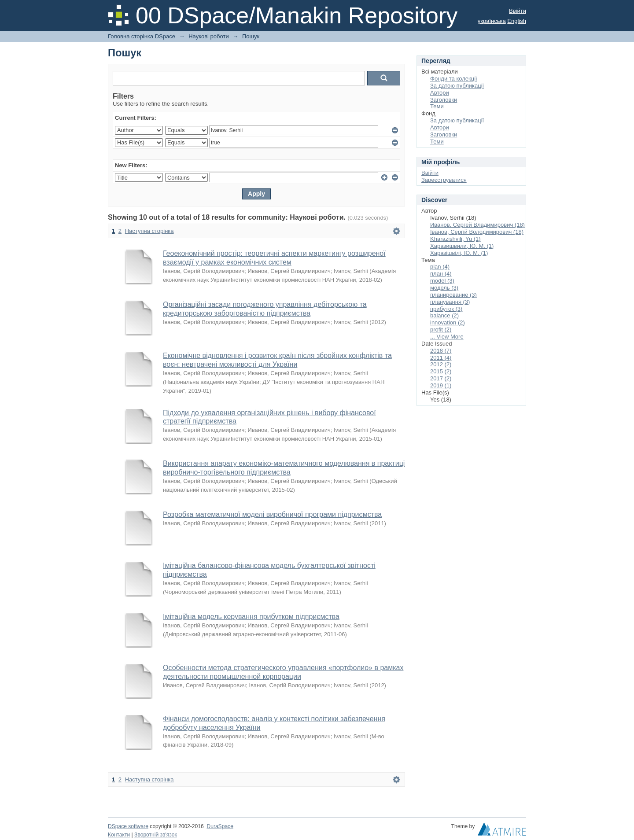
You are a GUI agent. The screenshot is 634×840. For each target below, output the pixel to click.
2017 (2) (441, 378)
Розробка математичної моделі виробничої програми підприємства (272, 514)
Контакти (119, 835)
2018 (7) (441, 351)
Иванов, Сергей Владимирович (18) (477, 225)
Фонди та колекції (454, 79)
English (517, 21)
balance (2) (444, 315)
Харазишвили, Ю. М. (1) (462, 246)
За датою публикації (457, 86)
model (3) (442, 281)
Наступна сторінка (149, 231)
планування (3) (450, 302)
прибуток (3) (446, 309)
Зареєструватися (444, 180)
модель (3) (444, 288)
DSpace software (128, 826)
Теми (437, 106)
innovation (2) (448, 322)
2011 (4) (441, 358)
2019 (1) (441, 385)
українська (492, 21)
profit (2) (441, 330)
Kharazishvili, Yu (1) (455, 239)
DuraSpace (220, 826)
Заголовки (444, 100)
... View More (447, 337)
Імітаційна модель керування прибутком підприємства (251, 617)
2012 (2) (441, 364)
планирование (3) (453, 295)
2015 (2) (441, 371)
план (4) (441, 274)
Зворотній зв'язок (156, 835)
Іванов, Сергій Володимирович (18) (477, 232)
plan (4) (440, 267)
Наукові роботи (209, 36)
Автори (440, 93)
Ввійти (518, 11)
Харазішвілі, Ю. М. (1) (459, 253)
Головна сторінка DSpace (142, 36)
